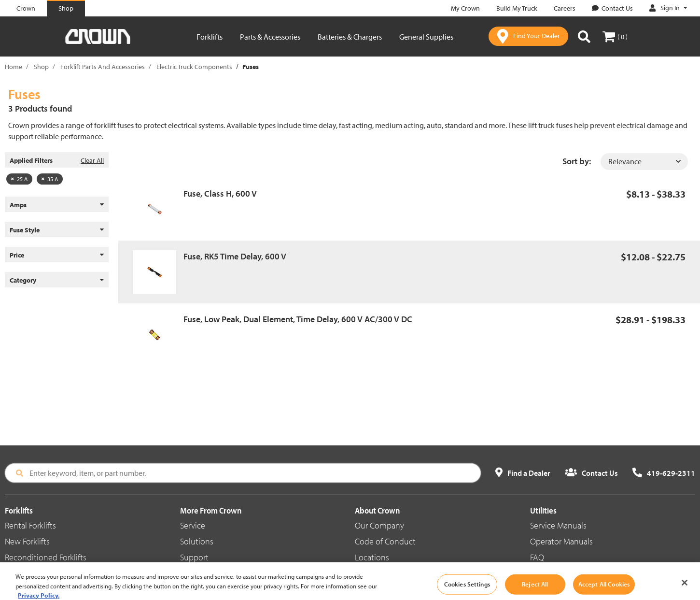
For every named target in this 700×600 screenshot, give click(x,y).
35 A (50, 179)
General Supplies (426, 37)
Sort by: (577, 161)
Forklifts (210, 37)
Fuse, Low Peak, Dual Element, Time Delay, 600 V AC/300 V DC (298, 319)
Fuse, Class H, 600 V (220, 193)
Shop (41, 67)
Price (57, 255)
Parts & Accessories (270, 37)
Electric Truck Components (194, 67)
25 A (19, 179)
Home (14, 67)
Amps (57, 205)
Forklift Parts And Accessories (103, 67)
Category (57, 280)
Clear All (92, 160)
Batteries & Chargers (350, 37)
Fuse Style (57, 230)
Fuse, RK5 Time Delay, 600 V (235, 256)
